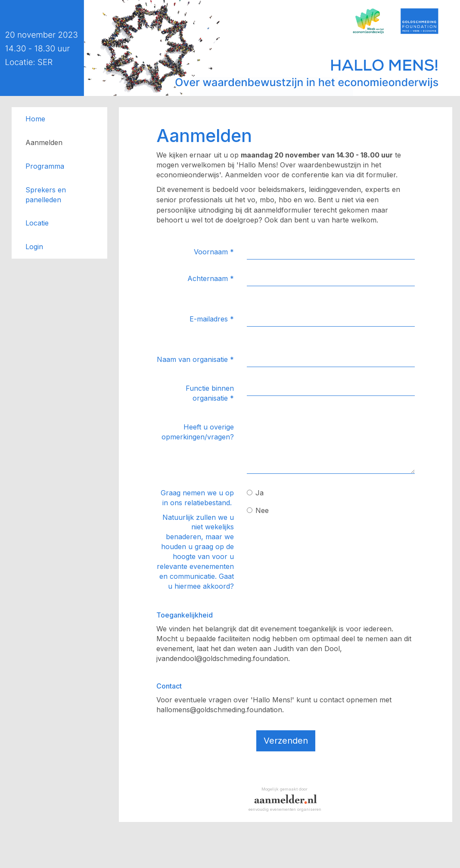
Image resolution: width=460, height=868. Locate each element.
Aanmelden (44, 142)
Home (35, 119)
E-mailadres (212, 319)
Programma (45, 166)
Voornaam (214, 252)
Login (34, 247)
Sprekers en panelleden (46, 195)
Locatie (37, 223)
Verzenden (286, 741)
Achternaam (211, 278)
